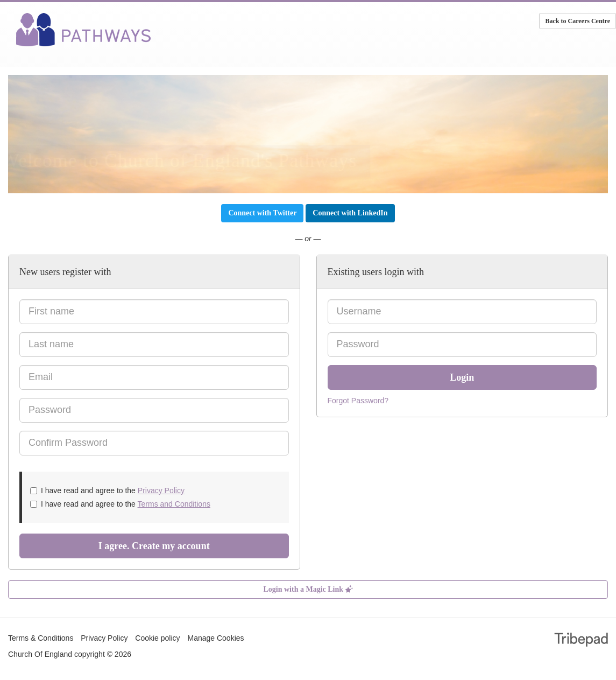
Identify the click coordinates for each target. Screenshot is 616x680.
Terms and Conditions (174, 504)
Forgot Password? (358, 401)
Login (462, 377)
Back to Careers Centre (578, 21)
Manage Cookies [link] (215, 638)
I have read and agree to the (107, 490)
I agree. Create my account (154, 546)
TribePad (581, 641)
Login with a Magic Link (308, 589)
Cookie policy (157, 638)
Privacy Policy (161, 490)
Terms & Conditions (41, 638)
